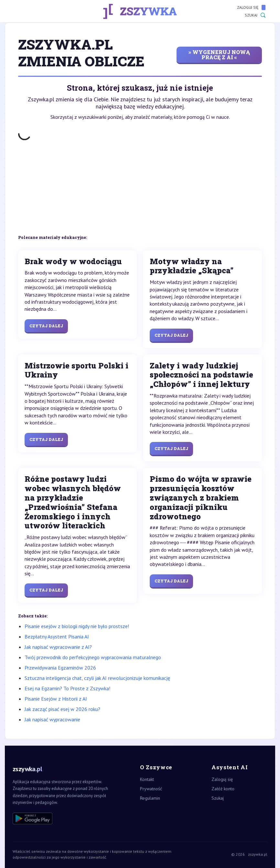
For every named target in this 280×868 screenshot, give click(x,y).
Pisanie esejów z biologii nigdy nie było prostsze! (77, 626)
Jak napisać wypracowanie (52, 719)
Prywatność (151, 789)
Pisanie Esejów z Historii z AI (56, 699)
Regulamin (150, 798)
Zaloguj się (251, 7)
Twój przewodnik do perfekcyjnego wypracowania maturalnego (93, 657)
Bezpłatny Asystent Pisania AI (57, 637)
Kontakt (147, 779)
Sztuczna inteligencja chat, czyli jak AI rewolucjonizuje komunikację (97, 678)
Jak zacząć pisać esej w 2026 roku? (62, 709)
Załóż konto (223, 789)
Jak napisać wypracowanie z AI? (58, 647)
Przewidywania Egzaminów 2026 (60, 668)
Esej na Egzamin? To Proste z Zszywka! (67, 688)
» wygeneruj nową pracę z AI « (219, 55)
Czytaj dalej (46, 326)
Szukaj (255, 15)
